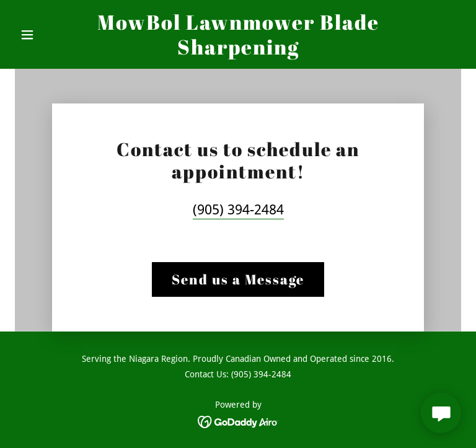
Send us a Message (238, 279)
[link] (238, 51)
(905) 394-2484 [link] (238, 210)
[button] (48, 35)
